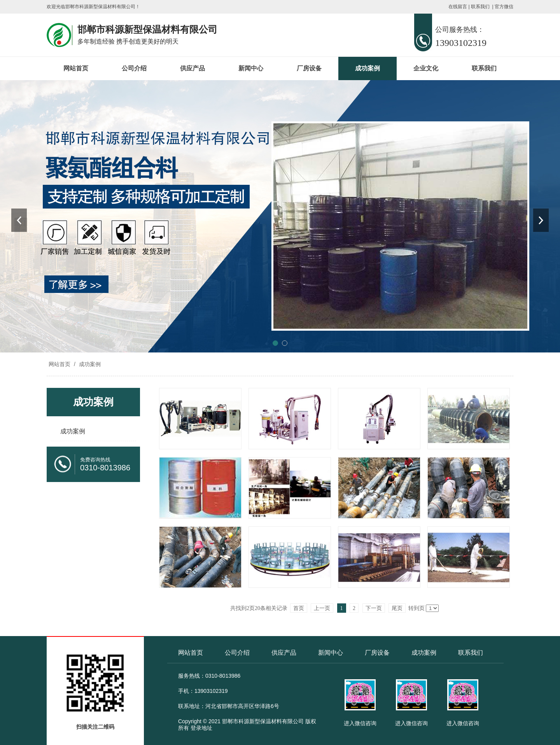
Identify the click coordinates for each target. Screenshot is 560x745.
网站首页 (76, 68)
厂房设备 (309, 68)
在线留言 (458, 7)
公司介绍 (134, 68)
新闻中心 (251, 68)
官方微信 (504, 7)
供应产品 (192, 68)
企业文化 (426, 68)
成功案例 (367, 68)
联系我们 (480, 7)
